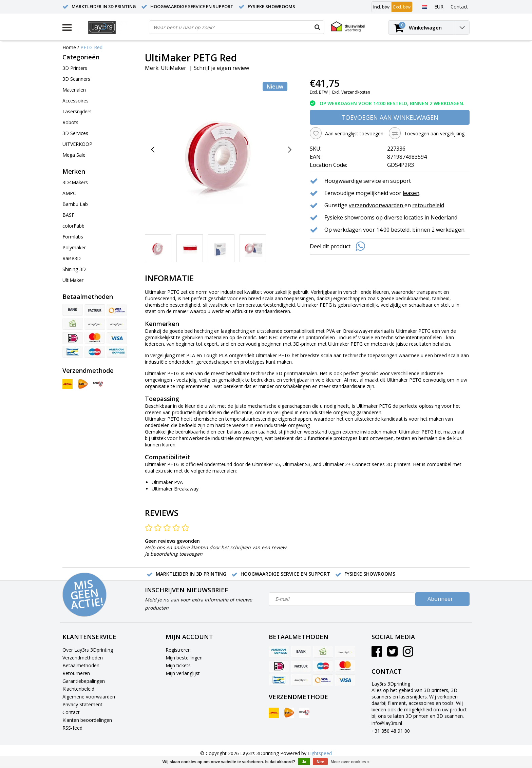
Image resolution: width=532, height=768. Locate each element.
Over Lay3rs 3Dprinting (88, 650)
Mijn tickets (178, 665)
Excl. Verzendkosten (351, 92)
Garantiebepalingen (84, 681)
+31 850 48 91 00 (391, 731)
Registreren (178, 650)
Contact (71, 712)
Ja (304, 762)
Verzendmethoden (83, 658)
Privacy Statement (82, 704)
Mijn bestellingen (184, 658)
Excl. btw (402, 7)
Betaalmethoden (81, 665)
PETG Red (91, 47)
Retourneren (76, 673)
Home (69, 47)
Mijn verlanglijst (183, 673)
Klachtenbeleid (78, 689)
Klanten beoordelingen (87, 720)
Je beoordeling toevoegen (174, 554)
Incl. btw (381, 7)
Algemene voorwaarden (89, 697)
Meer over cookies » (350, 762)
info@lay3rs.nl (387, 723)
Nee (320, 762)
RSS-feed (72, 728)
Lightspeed (320, 753)
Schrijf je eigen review (221, 68)
